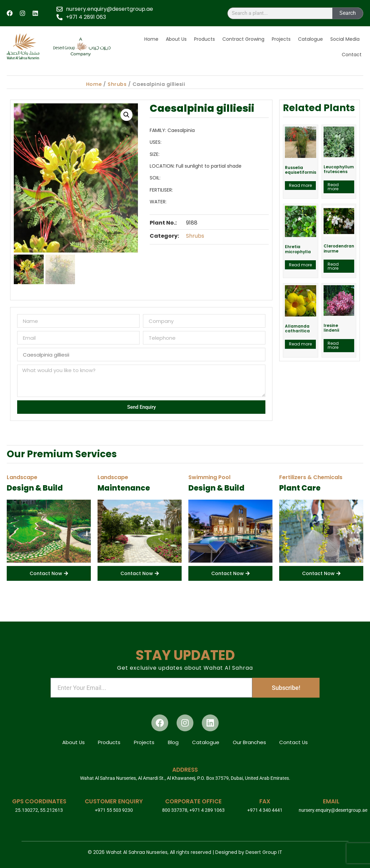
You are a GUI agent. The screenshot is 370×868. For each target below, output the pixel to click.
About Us (176, 39)
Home (151, 39)
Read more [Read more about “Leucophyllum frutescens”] (333, 187)
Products (205, 39)
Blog (173, 742)
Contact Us (294, 742)
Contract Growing (243, 39)
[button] (126, 115)
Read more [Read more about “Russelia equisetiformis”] (300, 185)
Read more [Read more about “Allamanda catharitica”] (300, 344)
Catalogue (310, 39)
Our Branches (249, 742)
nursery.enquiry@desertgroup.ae (333, 810)
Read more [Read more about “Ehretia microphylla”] (300, 265)
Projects (281, 39)
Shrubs (117, 84)
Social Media (345, 39)
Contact (352, 55)
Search (348, 13)
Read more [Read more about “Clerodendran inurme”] (333, 266)
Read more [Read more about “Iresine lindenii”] (333, 345)
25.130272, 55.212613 (39, 810)
